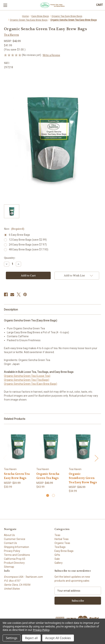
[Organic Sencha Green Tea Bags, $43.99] (51, 447)
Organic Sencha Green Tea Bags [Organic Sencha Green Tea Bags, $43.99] (48, 476)
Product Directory (14, 563)
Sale (57, 559)
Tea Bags (60, 547)
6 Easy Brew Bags (19, 235)
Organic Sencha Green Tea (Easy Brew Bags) (31, 384)
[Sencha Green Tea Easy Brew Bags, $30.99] (18, 447)
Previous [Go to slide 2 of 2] (5, 458)
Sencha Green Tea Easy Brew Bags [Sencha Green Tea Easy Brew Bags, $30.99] (17, 476)
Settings (12, 638)
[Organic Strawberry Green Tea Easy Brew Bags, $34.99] (83, 447)
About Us (9, 535)
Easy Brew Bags (64, 551)
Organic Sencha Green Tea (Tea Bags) (27, 380)
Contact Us (10, 543)
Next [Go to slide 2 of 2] (96, 458)
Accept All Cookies (58, 638)
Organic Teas (62, 543)
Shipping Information (16, 547)
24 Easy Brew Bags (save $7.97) (28, 245)
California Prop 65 (15, 559)
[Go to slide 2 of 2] (53, 495)
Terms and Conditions (17, 555)
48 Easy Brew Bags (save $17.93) (29, 249)
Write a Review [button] (51, 55)
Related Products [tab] (15, 419)
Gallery (59, 563)
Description (11, 310)
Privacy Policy (12, 551)
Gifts (57, 555)
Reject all (31, 638)
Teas (57, 535)
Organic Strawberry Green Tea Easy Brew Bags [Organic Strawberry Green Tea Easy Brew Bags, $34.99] (83, 478)
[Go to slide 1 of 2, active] (48, 495)
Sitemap (9, 567)
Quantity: (10, 258)
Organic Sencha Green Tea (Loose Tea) (27, 376)
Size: (14, 229)
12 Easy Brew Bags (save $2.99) (28, 240)
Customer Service (15, 539)
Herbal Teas (62, 539)
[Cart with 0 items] (100, 5)
